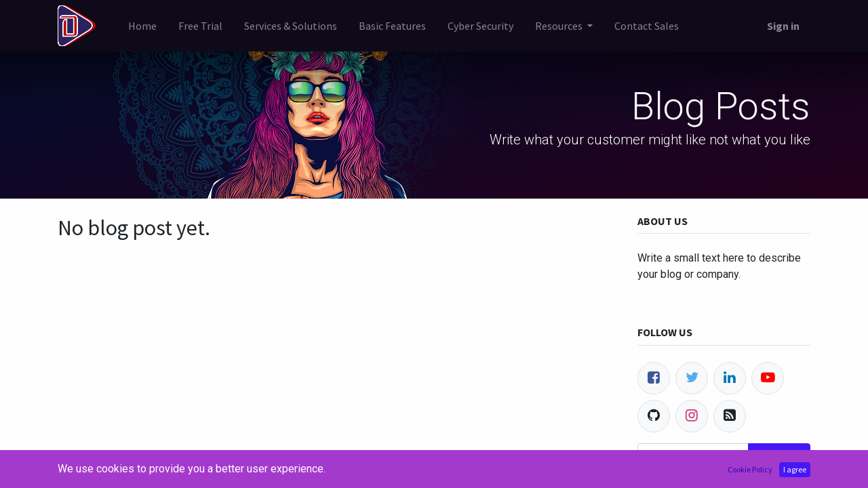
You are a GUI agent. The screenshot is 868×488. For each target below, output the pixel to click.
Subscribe (779, 456)
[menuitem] (142, 26)
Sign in (783, 26)
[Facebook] (654, 378)
